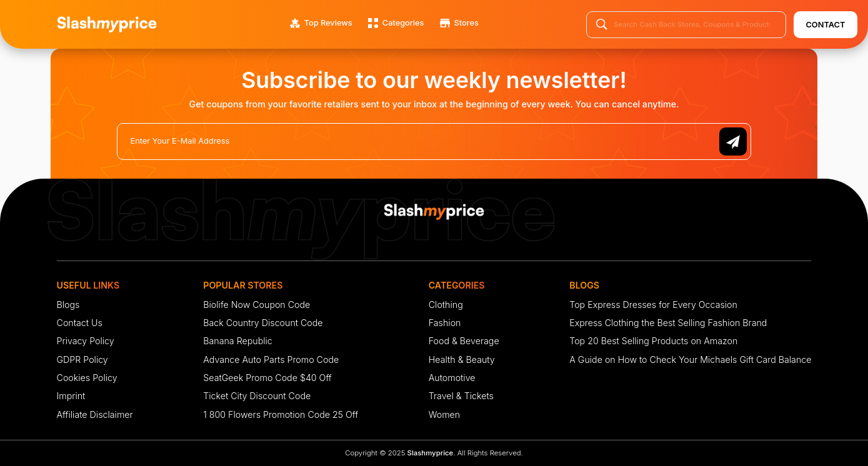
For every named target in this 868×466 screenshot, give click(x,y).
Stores (466, 23)
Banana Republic (238, 341)
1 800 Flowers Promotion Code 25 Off (281, 414)
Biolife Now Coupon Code (257, 305)
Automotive (452, 378)
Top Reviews (328, 23)
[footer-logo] (434, 216)
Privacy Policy (86, 341)
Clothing (446, 305)
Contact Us (80, 323)
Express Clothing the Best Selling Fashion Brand (668, 323)
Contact (825, 25)
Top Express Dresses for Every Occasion (653, 305)
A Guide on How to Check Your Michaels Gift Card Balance (690, 359)
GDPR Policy (82, 359)
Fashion (445, 323)
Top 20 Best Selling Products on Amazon (653, 341)
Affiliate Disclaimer (95, 414)
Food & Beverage (464, 341)
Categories (403, 23)
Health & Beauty (462, 359)
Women (444, 414)
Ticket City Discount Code (257, 396)
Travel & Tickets (461, 396)
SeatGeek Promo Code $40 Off (267, 378)
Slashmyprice (431, 453)
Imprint (71, 396)
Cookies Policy (87, 378)
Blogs (68, 305)
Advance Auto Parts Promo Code (271, 359)
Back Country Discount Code (263, 323)
